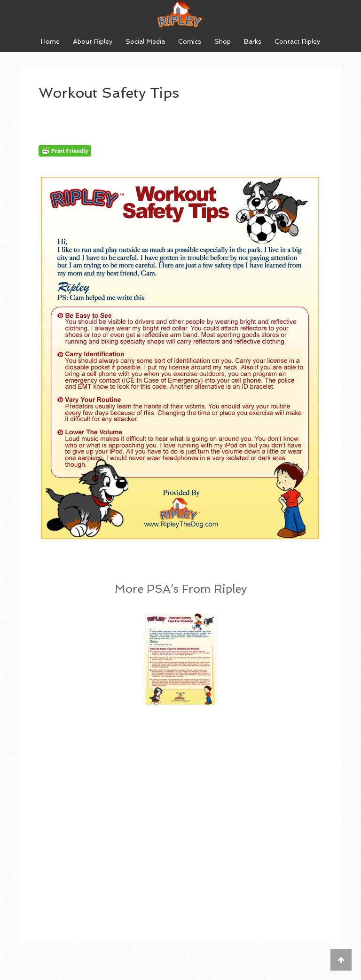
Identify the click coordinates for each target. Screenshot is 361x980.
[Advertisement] (180, 792)
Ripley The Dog (180, 14)
